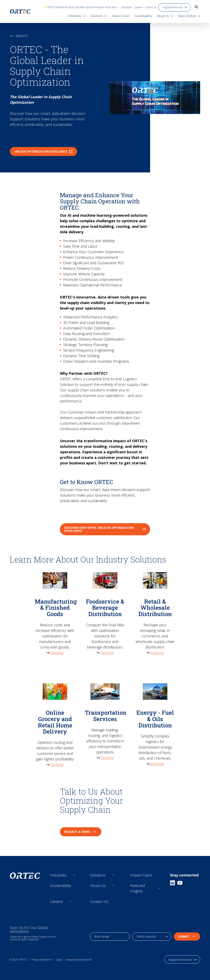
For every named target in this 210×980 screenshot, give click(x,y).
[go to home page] (20, 11)
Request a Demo (81, 832)
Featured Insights (138, 888)
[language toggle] (175, 7)
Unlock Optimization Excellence (43, 151)
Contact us (151, 7)
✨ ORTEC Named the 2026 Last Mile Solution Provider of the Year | (81, 7)
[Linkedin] (172, 883)
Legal (59, 960)
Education (127, 7)
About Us (98, 885)
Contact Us (99, 901)
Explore (57, 653)
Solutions (98, 875)
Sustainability (60, 885)
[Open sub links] (74, 875)
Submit (187, 936)
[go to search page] (196, 7)
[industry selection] (152, 937)
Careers (139, 7)
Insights (19, 36)
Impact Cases (141, 875)
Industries (58, 875)
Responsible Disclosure (79, 960)
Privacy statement (41, 960)
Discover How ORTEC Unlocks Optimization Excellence (105, 529)
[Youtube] (180, 883)
